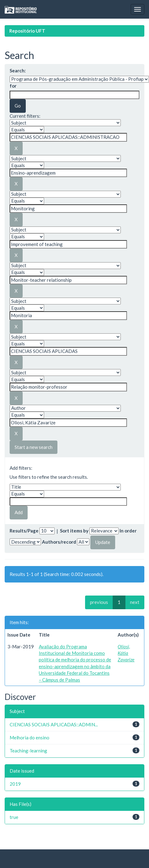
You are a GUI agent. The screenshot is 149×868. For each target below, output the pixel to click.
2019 (15, 784)
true (14, 817)
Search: (18, 71)
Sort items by (74, 531)
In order (128, 531)
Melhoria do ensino (29, 738)
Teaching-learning (28, 751)
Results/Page (24, 531)
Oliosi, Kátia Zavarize (126, 653)
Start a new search (34, 447)
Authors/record (59, 542)
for (13, 86)
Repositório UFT (27, 31)
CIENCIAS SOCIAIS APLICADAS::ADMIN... (54, 724)
